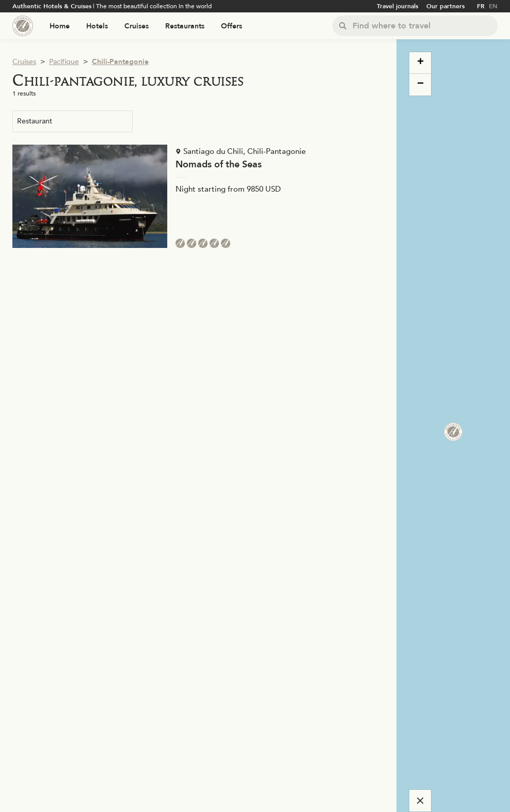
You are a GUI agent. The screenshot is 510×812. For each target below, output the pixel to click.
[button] (447, 426)
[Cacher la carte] (420, 801)
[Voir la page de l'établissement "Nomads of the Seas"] (198, 196)
